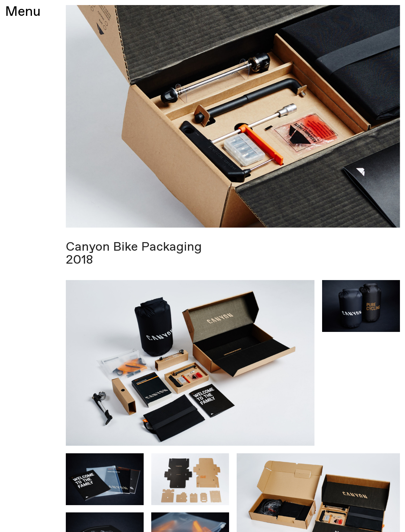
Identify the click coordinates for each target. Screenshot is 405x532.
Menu (23, 12)
